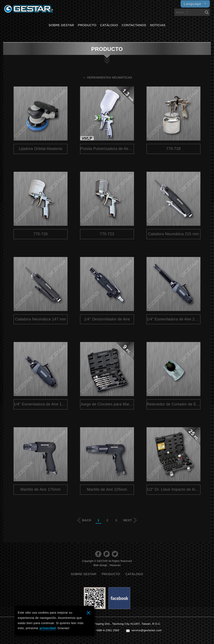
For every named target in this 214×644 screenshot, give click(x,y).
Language (195, 4)
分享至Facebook (98, 554)
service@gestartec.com (146, 630)
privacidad (48, 628)
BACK (87, 520)
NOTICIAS (158, 25)
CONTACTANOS (134, 25)
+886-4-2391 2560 (107, 630)
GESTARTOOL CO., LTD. (29, 10)
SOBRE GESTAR (61, 25)
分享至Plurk (107, 554)
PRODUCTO (87, 25)
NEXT (128, 520)
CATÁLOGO (109, 25)
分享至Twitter (115, 554)
